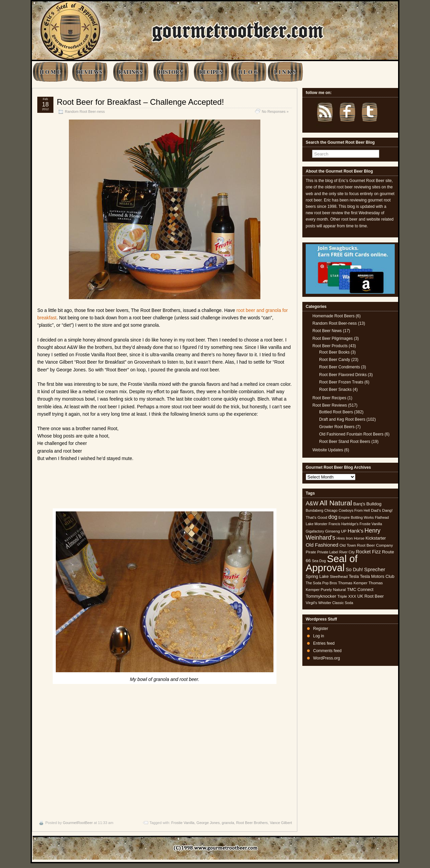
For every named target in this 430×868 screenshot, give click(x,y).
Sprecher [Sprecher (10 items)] (375, 569)
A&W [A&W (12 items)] (312, 503)
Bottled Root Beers (336, 412)
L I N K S (285, 72)
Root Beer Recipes (329, 398)
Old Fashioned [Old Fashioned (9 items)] (322, 545)
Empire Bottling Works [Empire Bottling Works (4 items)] (356, 517)
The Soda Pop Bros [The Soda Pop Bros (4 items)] (321, 583)
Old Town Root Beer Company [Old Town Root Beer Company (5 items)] (366, 545)
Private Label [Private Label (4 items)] (328, 552)
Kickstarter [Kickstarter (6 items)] (376, 538)
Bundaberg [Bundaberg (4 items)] (314, 510)
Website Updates (328, 450)
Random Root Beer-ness (85, 111)
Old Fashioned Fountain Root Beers (351, 434)
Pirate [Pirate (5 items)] (311, 552)
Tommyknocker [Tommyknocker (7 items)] (321, 596)
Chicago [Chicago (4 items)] (331, 510)
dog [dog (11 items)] (333, 517)
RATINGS (130, 72)
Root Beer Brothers (252, 823)
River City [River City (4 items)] (347, 552)
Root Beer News (327, 331)
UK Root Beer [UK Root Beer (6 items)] (370, 596)
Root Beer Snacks (335, 390)
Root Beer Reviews (330, 405)
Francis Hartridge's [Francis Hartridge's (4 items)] (343, 524)
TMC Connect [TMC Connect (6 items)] (360, 589)
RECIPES (211, 72)
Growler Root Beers (337, 427)
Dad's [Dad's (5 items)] (376, 510)
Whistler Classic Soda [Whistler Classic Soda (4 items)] (336, 603)
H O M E (50, 72)
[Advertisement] (165, 750)
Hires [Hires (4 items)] (340, 538)
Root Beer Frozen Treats (341, 382)
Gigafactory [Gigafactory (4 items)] (315, 531)
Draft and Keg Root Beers (342, 419)
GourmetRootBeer (78, 823)
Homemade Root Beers (333, 316)
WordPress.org (327, 658)
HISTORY (171, 72)
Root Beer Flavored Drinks (343, 375)
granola (228, 823)
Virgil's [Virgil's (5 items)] (311, 603)
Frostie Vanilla (183, 823)
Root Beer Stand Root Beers (345, 442)
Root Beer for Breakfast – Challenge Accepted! (140, 102)
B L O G (248, 72)
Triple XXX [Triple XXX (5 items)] (347, 596)
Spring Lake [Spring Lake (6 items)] (317, 576)
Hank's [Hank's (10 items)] (356, 531)
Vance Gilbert (281, 823)
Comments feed (327, 651)
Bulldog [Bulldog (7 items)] (374, 504)
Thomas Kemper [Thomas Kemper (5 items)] (353, 583)
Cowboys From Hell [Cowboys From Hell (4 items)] (354, 510)
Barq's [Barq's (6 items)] (359, 504)
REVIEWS (90, 72)
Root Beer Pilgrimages (333, 338)
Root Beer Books (334, 352)
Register (321, 629)
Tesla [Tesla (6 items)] (354, 576)
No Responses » (275, 111)
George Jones (208, 823)
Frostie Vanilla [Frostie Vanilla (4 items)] (371, 524)
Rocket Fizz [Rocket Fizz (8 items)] (368, 552)
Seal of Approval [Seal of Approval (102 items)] (332, 563)
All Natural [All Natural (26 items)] (336, 503)
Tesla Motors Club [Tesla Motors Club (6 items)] (377, 576)
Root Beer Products (330, 346)
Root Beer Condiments (339, 367)
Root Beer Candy (335, 360)
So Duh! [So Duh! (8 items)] (354, 569)
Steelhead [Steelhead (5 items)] (339, 577)
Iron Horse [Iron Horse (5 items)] (355, 538)
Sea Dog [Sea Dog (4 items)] (319, 561)
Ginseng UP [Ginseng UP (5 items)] (336, 531)
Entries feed (324, 643)
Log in (319, 636)
